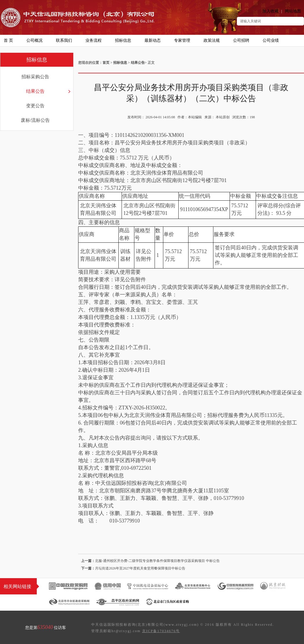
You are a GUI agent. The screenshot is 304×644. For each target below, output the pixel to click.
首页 (106, 63)
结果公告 (35, 91)
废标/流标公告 (35, 120)
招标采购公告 (35, 77)
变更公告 (35, 106)
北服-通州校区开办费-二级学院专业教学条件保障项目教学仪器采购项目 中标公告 (157, 561)
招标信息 (120, 63)
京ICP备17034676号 (161, 631)
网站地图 (293, 11)
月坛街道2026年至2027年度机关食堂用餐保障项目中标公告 (140, 568)
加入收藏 (270, 11)
